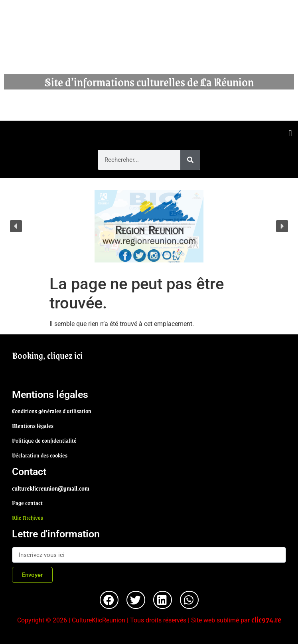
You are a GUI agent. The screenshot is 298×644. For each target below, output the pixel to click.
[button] (290, 133)
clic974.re (266, 619)
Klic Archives (28, 517)
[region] (149, 226)
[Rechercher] (190, 160)
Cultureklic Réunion (149, 44)
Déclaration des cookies (40, 455)
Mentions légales (33, 425)
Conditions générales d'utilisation (52, 411)
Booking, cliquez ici (47, 355)
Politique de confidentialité (44, 440)
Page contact (27, 503)
